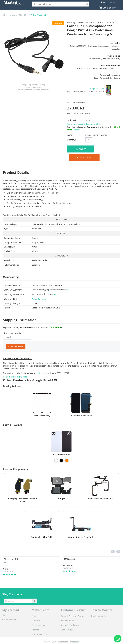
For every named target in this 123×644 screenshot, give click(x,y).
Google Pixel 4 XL (20, 15)
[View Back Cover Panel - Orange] (67, 460)
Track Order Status (69, 621)
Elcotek (76, 642)
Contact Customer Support (73, 616)
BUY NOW (81, 149)
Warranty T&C (67, 630)
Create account (9, 620)
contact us (41, 373)
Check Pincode (16, 346)
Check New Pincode (12, 333)
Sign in (5, 615)
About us (36, 616)
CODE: (70, 135)
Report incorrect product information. (84, 124)
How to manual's (98, 616)
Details (77, 130)
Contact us (37, 621)
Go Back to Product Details (15, 377)
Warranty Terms (39, 299)
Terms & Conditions (70, 625)
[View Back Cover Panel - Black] (61, 460)
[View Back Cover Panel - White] (56, 460)
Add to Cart (84, 157)
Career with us (38, 625)
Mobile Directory (39, 634)
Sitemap (35, 630)
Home (6, 15)
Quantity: (71, 140)
